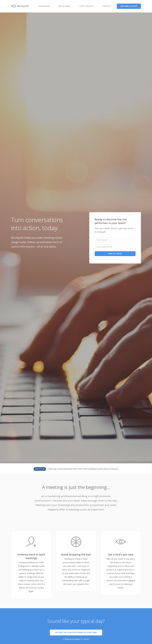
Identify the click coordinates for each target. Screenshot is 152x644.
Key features (64, 6)
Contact (107, 6)
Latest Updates (86, 6)
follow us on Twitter (72, 639)
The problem (44, 6)
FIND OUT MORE (115, 254)
